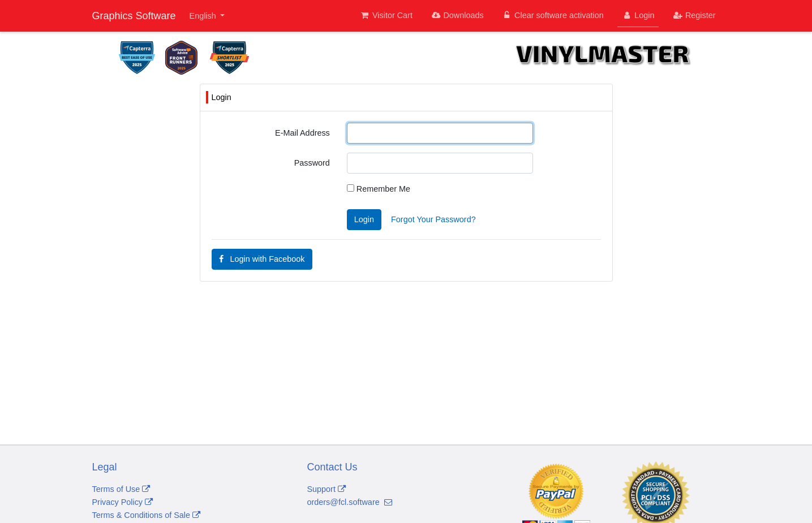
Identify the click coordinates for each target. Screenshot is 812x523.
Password (312, 163)
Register (694, 15)
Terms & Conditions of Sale (147, 515)
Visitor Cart (386, 15)
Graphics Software (134, 16)
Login (638, 15)
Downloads (457, 15)
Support (326, 489)
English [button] (204, 16)
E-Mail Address (302, 133)
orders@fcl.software (350, 502)
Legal (105, 467)
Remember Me (379, 189)
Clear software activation (553, 15)
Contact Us (332, 467)
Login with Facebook (262, 259)
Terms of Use (121, 489)
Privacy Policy (123, 502)
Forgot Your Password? (433, 219)
